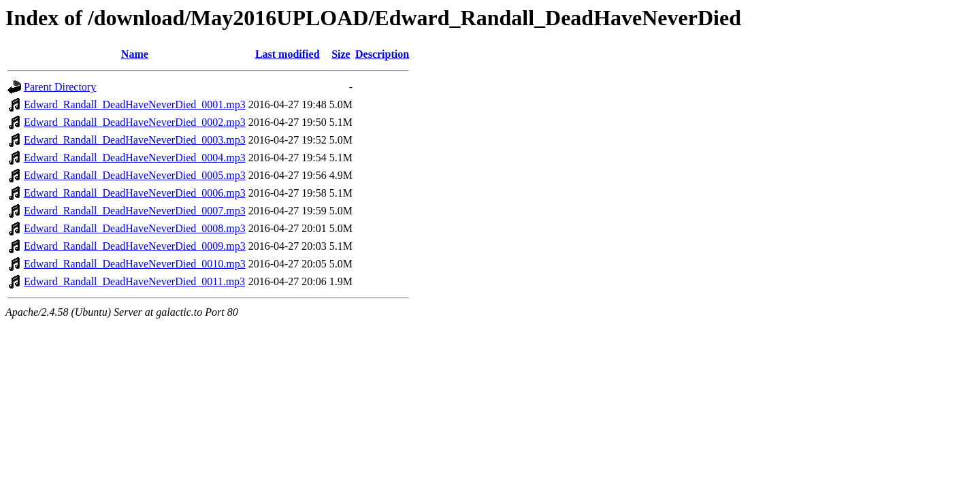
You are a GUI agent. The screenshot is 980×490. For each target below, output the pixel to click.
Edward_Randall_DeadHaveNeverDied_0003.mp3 (135, 140)
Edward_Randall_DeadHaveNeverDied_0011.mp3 (134, 281)
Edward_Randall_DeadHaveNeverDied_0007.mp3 (135, 211)
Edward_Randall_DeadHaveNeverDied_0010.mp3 (135, 264)
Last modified (288, 54)
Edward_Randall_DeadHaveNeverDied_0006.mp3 (135, 193)
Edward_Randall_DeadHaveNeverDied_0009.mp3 (135, 246)
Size (341, 54)
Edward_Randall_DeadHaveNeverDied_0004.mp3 (135, 158)
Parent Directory (60, 87)
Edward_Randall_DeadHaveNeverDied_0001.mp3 (135, 104)
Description (382, 54)
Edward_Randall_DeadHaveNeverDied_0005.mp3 (135, 175)
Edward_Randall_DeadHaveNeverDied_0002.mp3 (135, 122)
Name (135, 54)
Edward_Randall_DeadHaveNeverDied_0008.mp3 (135, 228)
